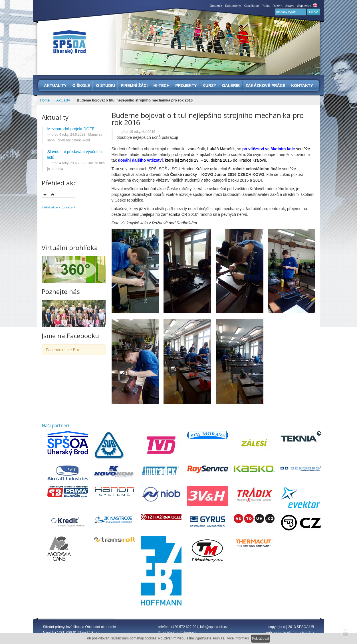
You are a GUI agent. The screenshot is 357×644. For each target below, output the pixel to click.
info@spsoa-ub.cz (214, 627)
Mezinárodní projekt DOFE (71, 129)
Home (45, 100)
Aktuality (63, 100)
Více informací (238, 638)
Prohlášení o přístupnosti (177, 633)
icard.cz (308, 633)
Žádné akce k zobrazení (58, 207)
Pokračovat (261, 639)
